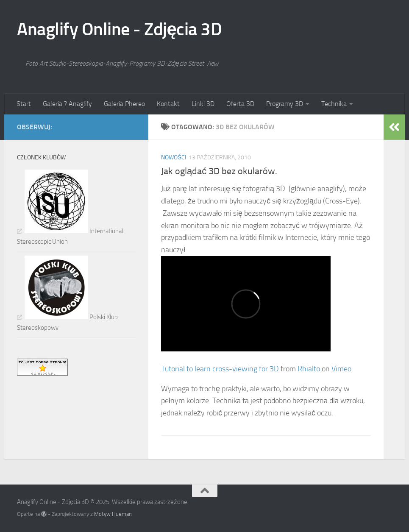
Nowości (174, 157)
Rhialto (309, 369)
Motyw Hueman (113, 514)
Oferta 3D (240, 104)
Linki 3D (203, 104)
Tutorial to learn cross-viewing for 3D (220, 369)
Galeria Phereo (124, 104)
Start (24, 104)
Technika (334, 104)
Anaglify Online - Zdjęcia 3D (119, 29)
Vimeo (341, 369)
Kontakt (168, 104)
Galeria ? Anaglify (67, 104)
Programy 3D (285, 104)
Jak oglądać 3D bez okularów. (219, 171)
